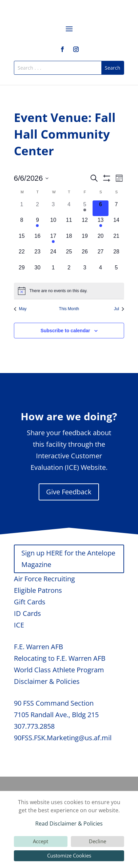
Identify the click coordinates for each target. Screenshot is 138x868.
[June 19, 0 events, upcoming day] (85, 240)
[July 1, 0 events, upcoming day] (53, 272)
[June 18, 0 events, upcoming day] (69, 240)
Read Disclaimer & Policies (69, 823)
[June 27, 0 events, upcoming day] (101, 256)
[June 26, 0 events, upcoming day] (85, 256)
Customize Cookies (69, 855)
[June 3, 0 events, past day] (53, 208)
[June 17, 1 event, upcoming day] (53, 240)
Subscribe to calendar (65, 331)
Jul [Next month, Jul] (119, 309)
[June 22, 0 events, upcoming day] (22, 256)
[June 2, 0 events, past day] (37, 208)
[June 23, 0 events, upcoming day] (37, 256)
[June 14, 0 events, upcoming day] (116, 224)
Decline (97, 841)
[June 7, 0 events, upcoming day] (116, 208)
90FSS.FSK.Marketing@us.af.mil (63, 738)
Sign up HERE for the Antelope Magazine (68, 559)
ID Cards (27, 613)
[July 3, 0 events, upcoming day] (85, 272)
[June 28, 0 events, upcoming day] (116, 256)
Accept (41, 841)
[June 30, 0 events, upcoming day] (37, 272)
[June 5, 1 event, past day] (85, 208)
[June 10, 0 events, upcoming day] (53, 224)
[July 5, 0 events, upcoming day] (116, 272)
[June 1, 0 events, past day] (22, 208)
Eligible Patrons (38, 590)
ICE (19, 625)
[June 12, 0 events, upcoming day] (85, 224)
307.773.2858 (34, 726)
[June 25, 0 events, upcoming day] (69, 256)
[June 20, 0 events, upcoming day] (101, 240)
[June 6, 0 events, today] (101, 208)
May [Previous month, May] (20, 309)
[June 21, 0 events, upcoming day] (116, 240)
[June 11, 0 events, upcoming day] (69, 224)
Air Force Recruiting (44, 579)
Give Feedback (69, 492)
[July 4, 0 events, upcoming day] (101, 272)
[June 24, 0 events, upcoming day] (53, 256)
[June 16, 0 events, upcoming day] (37, 240)
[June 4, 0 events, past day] (69, 208)
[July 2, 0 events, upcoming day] (69, 272)
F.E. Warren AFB (38, 647)
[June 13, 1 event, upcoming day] (101, 224)
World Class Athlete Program (59, 670)
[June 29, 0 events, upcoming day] (22, 272)
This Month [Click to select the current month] (69, 309)
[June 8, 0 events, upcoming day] (22, 224)
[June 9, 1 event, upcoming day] (37, 224)
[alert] (69, 291)
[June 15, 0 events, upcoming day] (22, 240)
